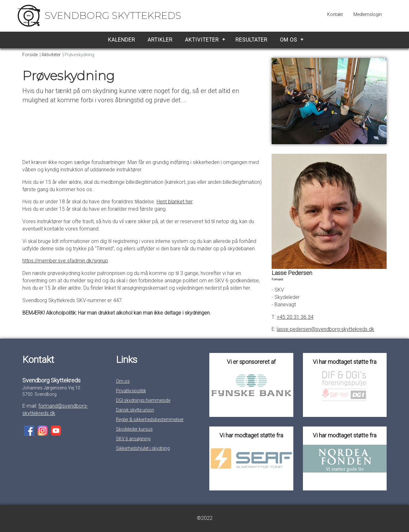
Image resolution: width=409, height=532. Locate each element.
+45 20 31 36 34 (295, 317)
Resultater (251, 40)
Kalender (122, 40)
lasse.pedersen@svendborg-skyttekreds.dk (325, 329)
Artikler (160, 40)
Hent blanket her (175, 202)
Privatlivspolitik (131, 391)
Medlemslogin (368, 14)
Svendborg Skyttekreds (113, 16)
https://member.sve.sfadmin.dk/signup (65, 261)
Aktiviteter (202, 40)
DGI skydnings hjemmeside (143, 400)
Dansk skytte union (135, 410)
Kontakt (335, 14)
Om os (289, 40)
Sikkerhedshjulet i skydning (143, 448)
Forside (30, 55)
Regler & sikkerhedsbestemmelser (150, 419)
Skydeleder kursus (134, 429)
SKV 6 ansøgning (133, 439)
